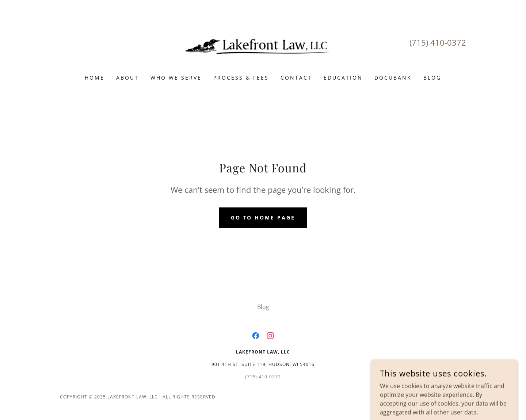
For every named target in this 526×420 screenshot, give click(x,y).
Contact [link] (296, 78)
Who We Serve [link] (176, 78)
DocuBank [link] (393, 78)
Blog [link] (432, 78)
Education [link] (343, 78)
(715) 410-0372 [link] (438, 42)
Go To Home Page (263, 217)
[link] (263, 42)
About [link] (127, 78)
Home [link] (95, 78)
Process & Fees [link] (241, 78)
